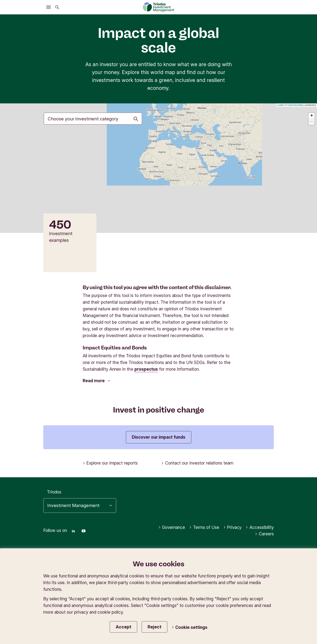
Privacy (232, 527)
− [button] (312, 122)
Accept (123, 627)
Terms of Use (204, 527)
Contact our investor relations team (197, 463)
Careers (264, 534)
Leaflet (281, 105)
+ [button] (312, 116)
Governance (172, 527)
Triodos (54, 492)
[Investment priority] (93, 119)
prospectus (146, 369)
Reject (154, 627)
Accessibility (260, 527)
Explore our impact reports (110, 463)
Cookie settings (190, 627)
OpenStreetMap (296, 105)
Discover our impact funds (159, 437)
